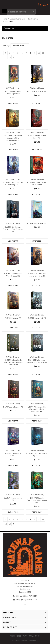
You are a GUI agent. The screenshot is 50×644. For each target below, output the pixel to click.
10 (39, 53)
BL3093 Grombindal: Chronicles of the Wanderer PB (37, 409)
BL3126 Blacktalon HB (37, 91)
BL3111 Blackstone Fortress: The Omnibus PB (13, 229)
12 (6, 57)
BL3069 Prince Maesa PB (13, 499)
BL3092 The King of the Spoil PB (37, 455)
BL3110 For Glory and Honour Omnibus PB (37, 275)
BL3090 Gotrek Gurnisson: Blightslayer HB (37, 500)
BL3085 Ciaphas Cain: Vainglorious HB (13, 275)
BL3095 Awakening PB (13, 407)
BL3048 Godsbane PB (37, 223)
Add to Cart (13, 103)
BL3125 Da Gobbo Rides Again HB (13, 92)
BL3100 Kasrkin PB (13, 318)
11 (43, 53)
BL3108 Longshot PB (37, 318)
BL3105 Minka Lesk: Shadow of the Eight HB (37, 361)
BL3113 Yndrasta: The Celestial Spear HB (13, 184)
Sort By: (6, 46)
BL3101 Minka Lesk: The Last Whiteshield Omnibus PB (13, 362)
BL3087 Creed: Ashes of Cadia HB (37, 184)
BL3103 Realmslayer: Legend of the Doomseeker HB (13, 138)
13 (10, 57)
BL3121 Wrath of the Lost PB (37, 137)
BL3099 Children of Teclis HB (13, 455)
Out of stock (37, 150)
